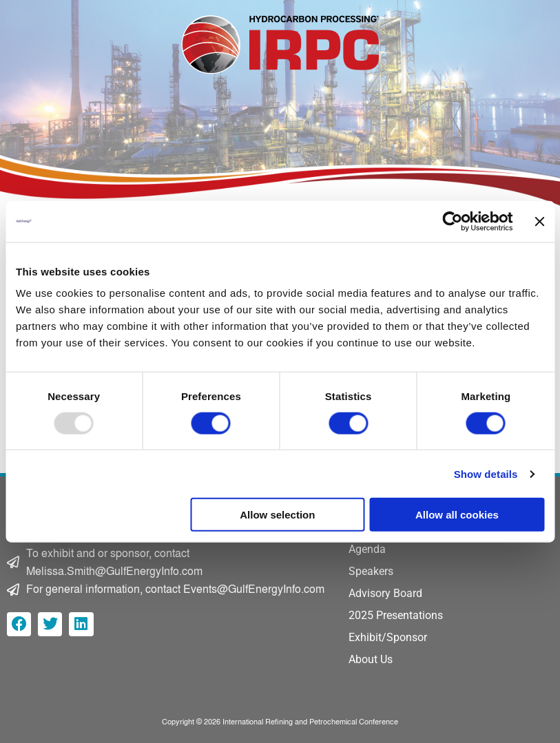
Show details (486, 473)
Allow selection (277, 515)
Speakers (371, 571)
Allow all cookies (457, 515)
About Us (371, 659)
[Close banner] (539, 221)
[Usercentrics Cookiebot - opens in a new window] (452, 221)
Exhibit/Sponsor (388, 637)
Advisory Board (385, 593)
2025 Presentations (396, 615)
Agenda (367, 549)
